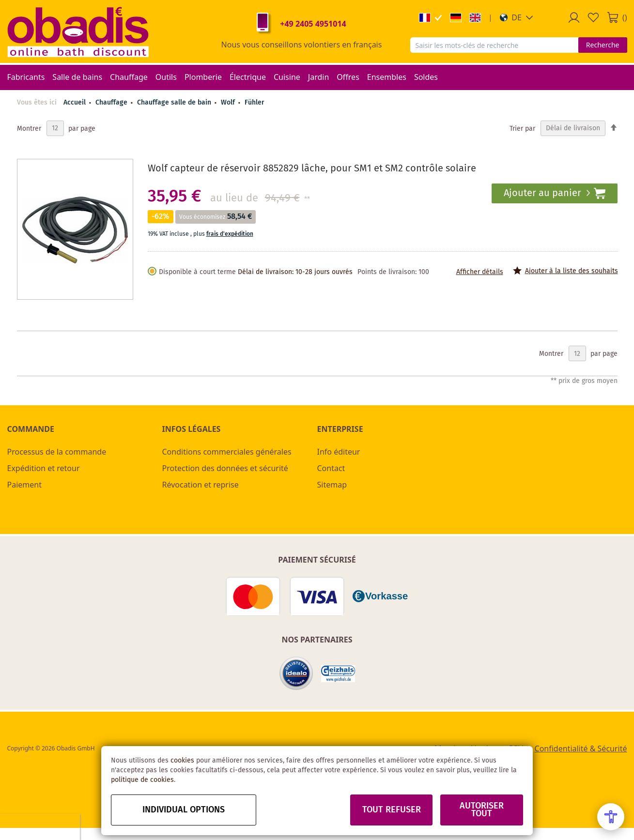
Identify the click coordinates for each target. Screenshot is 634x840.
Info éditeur (339, 452)
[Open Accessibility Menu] (611, 817)
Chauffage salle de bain (175, 103)
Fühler (255, 103)
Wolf (229, 103)
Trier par (522, 128)
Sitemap (332, 485)
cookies (182, 761)
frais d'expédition (230, 234)
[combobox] (494, 45)
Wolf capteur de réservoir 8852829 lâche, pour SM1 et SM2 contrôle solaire (312, 169)
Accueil (75, 103)
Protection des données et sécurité (225, 468)
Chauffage (112, 103)
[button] (517, 17)
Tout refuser (392, 810)
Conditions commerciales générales (227, 452)
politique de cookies (142, 780)
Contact (331, 468)
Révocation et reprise (201, 485)
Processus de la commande (57, 452)
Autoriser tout (482, 810)
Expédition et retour (44, 468)
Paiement (24, 485)
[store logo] (78, 31)
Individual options (184, 810)
